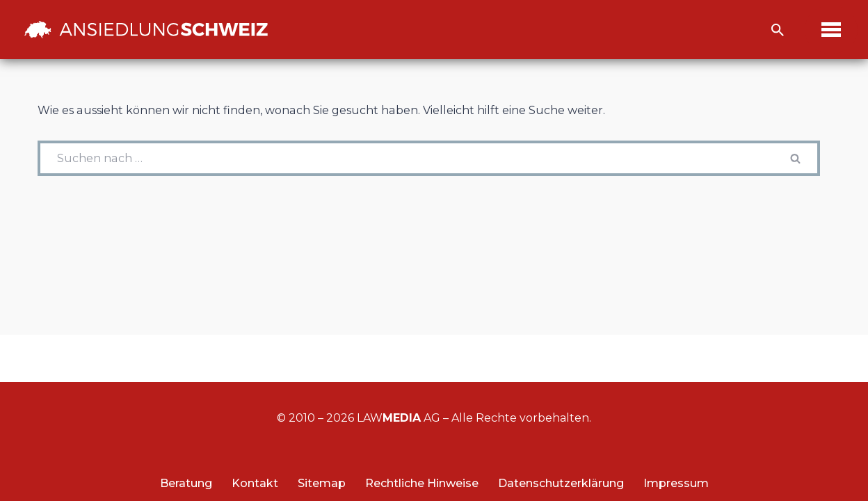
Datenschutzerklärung (561, 483)
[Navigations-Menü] (831, 30)
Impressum (676, 483)
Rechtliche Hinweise (422, 483)
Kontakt (255, 483)
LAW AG (399, 418)
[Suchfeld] (778, 30)
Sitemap (322, 483)
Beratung (186, 483)
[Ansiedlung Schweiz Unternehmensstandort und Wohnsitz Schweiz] (146, 29)
